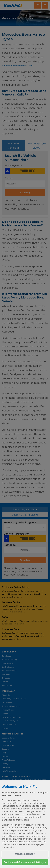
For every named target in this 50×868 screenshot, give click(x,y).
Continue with (25, 862)
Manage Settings (25, 854)
